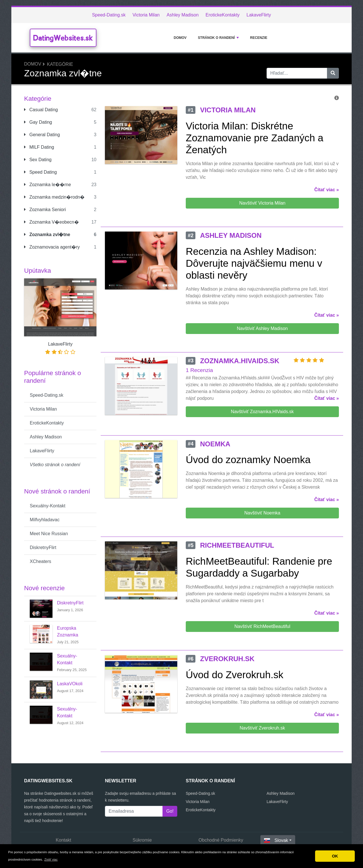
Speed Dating (40, 172)
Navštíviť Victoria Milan (262, 203)
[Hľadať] (333, 73)
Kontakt (64, 840)
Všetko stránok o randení (55, 465)
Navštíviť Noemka (262, 513)
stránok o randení (218, 38)
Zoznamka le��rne (48, 185)
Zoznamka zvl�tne (47, 235)
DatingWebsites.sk (63, 38)
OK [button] (335, 856)
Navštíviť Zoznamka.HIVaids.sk (262, 412)
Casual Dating (41, 110)
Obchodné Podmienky (221, 840)
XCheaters (41, 561)
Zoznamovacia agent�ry (52, 247)
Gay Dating (38, 122)
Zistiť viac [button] (51, 859)
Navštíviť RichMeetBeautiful (262, 626)
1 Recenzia (199, 370)
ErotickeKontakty (223, 15)
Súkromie (142, 840)
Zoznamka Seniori (45, 210)
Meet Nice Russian (49, 534)
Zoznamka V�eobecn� (51, 222)
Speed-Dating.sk (109, 15)
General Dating (42, 135)
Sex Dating (38, 160)
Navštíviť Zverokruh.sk (262, 728)
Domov (180, 38)
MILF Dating (39, 147)
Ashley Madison (182, 15)
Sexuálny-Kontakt (48, 506)
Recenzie (259, 38)
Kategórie (60, 64)
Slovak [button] (276, 840)
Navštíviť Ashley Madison (262, 328)
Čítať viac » (327, 190)
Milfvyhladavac (45, 520)
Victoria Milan (146, 15)
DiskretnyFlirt (43, 548)
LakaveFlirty (259, 15)
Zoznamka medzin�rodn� (54, 197)
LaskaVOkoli (70, 684)
